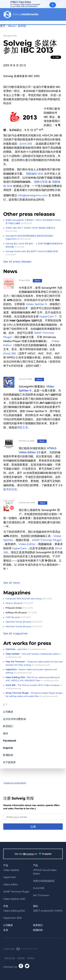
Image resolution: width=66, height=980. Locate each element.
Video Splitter (11, 869)
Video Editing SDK (14, 910)
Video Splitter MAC (14, 898)
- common (26, 647)
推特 (5, 732)
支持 (6, 929)
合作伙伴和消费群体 (15, 717)
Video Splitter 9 (36, 303)
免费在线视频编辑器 (44, 880)
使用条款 (31, 957)
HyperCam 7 (48, 315)
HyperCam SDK (13, 917)
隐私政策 (21, 957)
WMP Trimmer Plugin (47, 538)
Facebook (10, 739)
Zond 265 (10, 352)
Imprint (8, 746)
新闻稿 (22, 26)
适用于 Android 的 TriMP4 (48, 910)
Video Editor (27, 543)
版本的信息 (10, 488)
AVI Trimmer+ (41, 894)
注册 (33, 825)
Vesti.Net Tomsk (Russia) (24, 620)
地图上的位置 (10, 957)
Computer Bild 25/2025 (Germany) (29, 597)
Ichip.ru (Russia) (19, 602)
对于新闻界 (9, 761)
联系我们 (8, 725)
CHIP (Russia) (18, 616)
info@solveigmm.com (33, 194)
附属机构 (8, 754)
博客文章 (22, 426)
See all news (11, 581)
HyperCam (20, 547)
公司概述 (8, 710)
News (12, 26)
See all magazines (15, 632)
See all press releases (17, 260)
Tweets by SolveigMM (15, 781)
